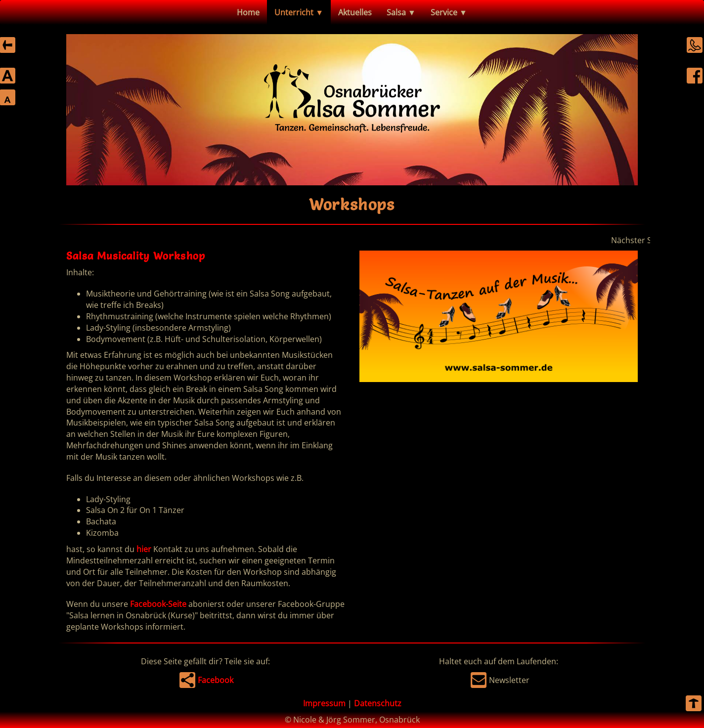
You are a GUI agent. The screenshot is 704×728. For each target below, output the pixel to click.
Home (248, 12)
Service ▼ (449, 12)
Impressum (324, 703)
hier (144, 549)
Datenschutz (378, 703)
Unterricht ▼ (299, 12)
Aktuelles (355, 12)
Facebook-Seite (158, 604)
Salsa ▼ (401, 12)
